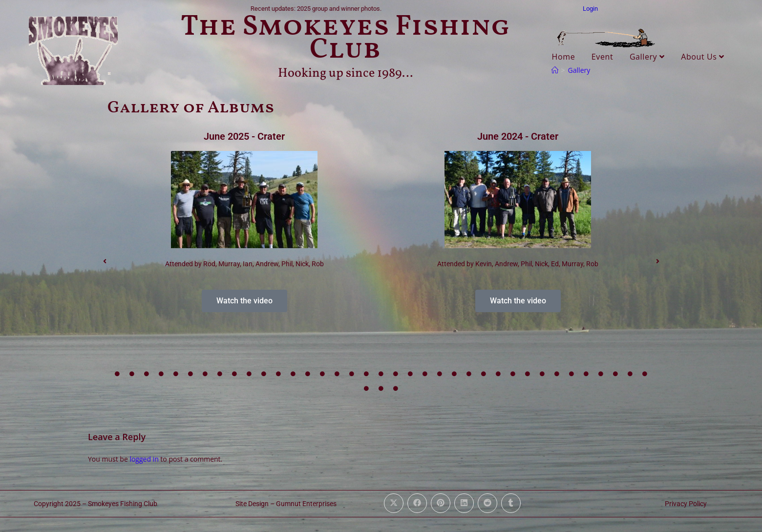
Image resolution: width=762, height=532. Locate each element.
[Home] (555, 70)
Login (590, 9)
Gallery (647, 57)
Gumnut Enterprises (306, 504)
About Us (703, 57)
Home (564, 57)
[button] (105, 261)
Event (602, 57)
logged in (144, 459)
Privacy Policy (686, 504)
